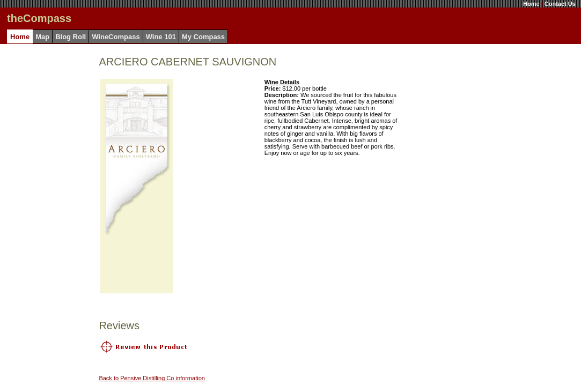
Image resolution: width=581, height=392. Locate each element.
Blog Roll (71, 37)
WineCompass (116, 37)
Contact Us (560, 4)
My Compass (203, 37)
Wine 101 (161, 37)
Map (42, 37)
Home (531, 4)
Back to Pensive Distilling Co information (152, 378)
